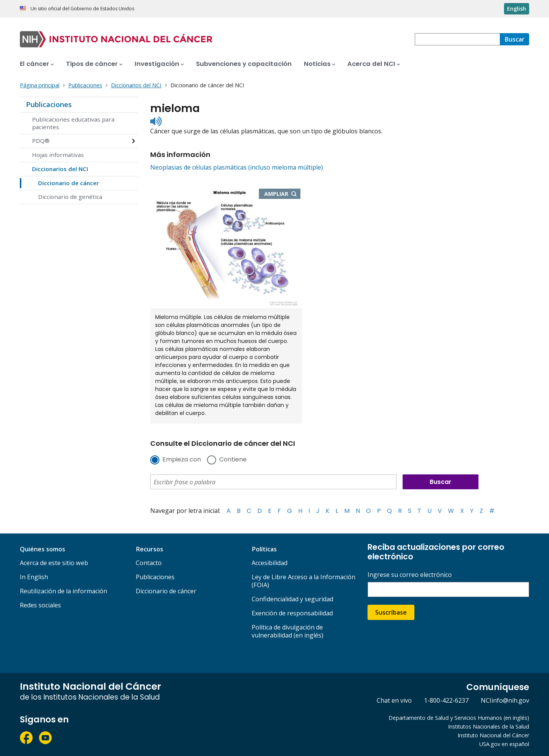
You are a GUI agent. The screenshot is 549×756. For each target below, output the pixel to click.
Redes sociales (40, 605)
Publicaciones (49, 104)
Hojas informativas (58, 155)
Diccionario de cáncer (68, 183)
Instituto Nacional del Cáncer (493, 735)
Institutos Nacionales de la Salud (489, 726)
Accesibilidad (270, 563)
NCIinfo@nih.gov (505, 700)
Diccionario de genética (70, 197)
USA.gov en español (504, 744)
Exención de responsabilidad (292, 613)
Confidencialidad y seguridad (292, 599)
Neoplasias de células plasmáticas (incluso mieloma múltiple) (237, 167)
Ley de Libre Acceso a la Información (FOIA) (303, 581)
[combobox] (457, 39)
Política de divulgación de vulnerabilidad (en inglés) (287, 631)
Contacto (149, 563)
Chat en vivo (394, 700)
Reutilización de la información (63, 591)
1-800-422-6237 (446, 700)
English (517, 9)
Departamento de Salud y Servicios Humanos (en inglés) (459, 718)
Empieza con (182, 460)
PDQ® (41, 141)
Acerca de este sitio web (54, 563)
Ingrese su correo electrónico (410, 575)
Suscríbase (391, 612)
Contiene (233, 460)
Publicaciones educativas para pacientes (73, 123)
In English (34, 577)
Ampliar (282, 194)
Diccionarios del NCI (60, 169)
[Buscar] (514, 39)
